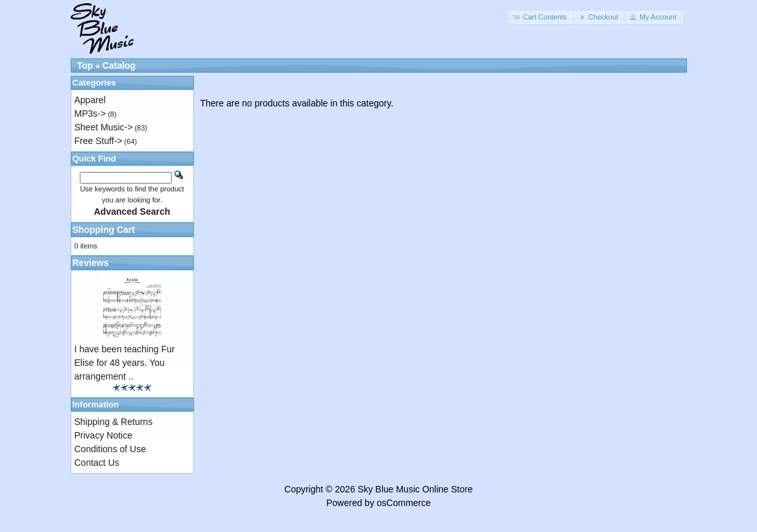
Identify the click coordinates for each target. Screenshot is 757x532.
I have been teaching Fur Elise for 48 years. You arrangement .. (125, 363)
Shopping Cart (104, 230)
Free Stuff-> (99, 141)
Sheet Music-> (104, 127)
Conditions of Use (111, 449)
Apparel (90, 100)
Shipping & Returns (114, 422)
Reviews (91, 263)
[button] (541, 17)
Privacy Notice (103, 435)
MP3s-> (90, 114)
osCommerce (404, 503)
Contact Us (97, 463)
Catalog (119, 66)
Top (85, 66)
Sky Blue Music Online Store (415, 489)
